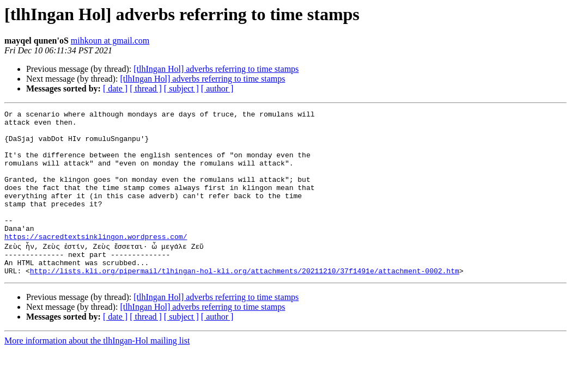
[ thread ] (146, 88)
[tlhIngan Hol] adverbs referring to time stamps (216, 69)
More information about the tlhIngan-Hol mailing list (97, 372)
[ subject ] (181, 88)
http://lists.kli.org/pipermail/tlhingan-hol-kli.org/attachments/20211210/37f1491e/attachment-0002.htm (245, 302)
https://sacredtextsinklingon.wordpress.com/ (96, 262)
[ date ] (115, 88)
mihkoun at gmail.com (110, 41)
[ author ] (217, 88)
